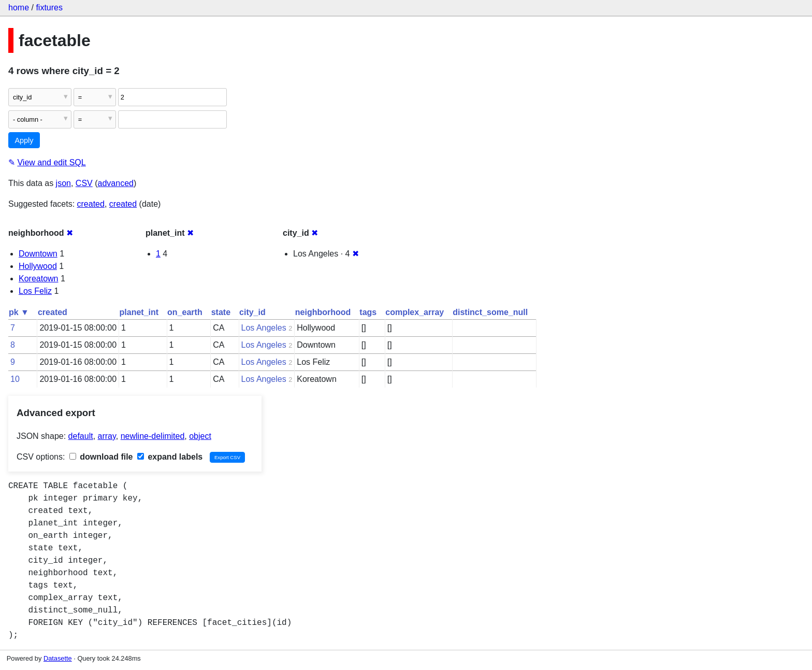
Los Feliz (35, 291)
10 (15, 379)
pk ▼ (19, 312)
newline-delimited (153, 436)
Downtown (38, 254)
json (63, 183)
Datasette (58, 658)
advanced (116, 183)
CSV (84, 183)
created (91, 204)
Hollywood (38, 266)
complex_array (415, 312)
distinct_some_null (490, 312)
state (221, 312)
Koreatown (39, 279)
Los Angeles (264, 328)
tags (368, 312)
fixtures (49, 8)
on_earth (185, 312)
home (19, 8)
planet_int (139, 312)
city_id (252, 312)
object (200, 436)
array (107, 436)
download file (101, 457)
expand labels (170, 457)
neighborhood (323, 312)
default (81, 436)
